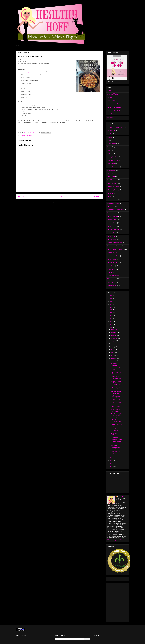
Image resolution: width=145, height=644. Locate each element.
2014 (111, 458)
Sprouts (110, 272)
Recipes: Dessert (112, 223)
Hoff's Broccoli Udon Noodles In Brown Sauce (117, 398)
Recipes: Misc (111, 233)
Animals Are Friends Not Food (116, 127)
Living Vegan (111, 177)
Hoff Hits (110, 173)
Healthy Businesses (113, 160)
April (113, 352)
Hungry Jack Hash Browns (33, 72)
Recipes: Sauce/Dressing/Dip (116, 249)
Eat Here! (110, 97)
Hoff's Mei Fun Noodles (115, 453)
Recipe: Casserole (113, 200)
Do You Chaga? (115, 407)
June (113, 347)
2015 (111, 327)
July (113, 344)
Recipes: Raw (111, 236)
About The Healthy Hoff (114, 111)
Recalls (110, 197)
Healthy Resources (113, 167)
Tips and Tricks (112, 279)
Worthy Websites (112, 286)
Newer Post (21, 196)
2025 (111, 299)
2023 (111, 304)
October (114, 335)
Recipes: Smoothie (113, 256)
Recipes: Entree (112, 226)
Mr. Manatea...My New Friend (116, 410)
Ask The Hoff (111, 130)
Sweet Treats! (111, 101)
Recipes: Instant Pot (113, 230)
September (114, 338)
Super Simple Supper (113, 276)
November (114, 332)
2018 (111, 319)
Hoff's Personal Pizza (115, 369)
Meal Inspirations (112, 183)
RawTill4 (110, 193)
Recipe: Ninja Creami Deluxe (116, 210)
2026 (111, 296)
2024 (111, 301)
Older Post (98, 196)
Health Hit (110, 154)
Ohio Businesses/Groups (114, 104)
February (114, 358)
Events (109, 147)
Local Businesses (112, 180)
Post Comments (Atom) (63, 203)
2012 (111, 463)
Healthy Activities (113, 157)
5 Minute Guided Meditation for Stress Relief (116, 383)
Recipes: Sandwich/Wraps (115, 243)
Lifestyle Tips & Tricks (114, 107)
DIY (109, 140)
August (113, 341)
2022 (111, 307)
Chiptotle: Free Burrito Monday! (117, 378)
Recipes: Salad (112, 239)
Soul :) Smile (111, 269)
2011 (111, 466)
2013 (111, 460)
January (114, 361)
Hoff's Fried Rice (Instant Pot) (116, 388)
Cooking (110, 137)
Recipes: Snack (112, 259)
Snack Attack (111, 266)
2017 (111, 321)
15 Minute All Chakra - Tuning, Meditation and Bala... (117, 440)
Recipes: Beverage (113, 216)
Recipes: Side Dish (113, 253)
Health (109, 150)
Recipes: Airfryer (112, 213)
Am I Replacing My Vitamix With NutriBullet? (117, 416)
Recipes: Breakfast (27, 135)
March (113, 355)
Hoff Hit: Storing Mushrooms (116, 392)
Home (60, 196)
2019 (111, 316)
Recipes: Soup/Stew (113, 263)
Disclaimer (111, 117)
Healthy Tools (111, 170)
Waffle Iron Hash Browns (116, 403)
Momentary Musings (113, 190)
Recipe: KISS (111, 206)
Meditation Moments (113, 187)
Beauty (109, 134)
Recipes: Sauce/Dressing (114, 246)
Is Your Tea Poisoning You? (116, 421)
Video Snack (111, 282)
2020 (111, 313)
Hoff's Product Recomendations (116, 114)
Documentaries (112, 144)
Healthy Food (111, 163)
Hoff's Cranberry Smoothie (116, 430)
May (113, 350)
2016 (111, 324)
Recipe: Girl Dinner (113, 203)
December (114, 330)
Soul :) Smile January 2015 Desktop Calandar (117, 447)
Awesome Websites (113, 94)
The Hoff (121, 496)
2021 (111, 310)
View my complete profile (115, 540)
